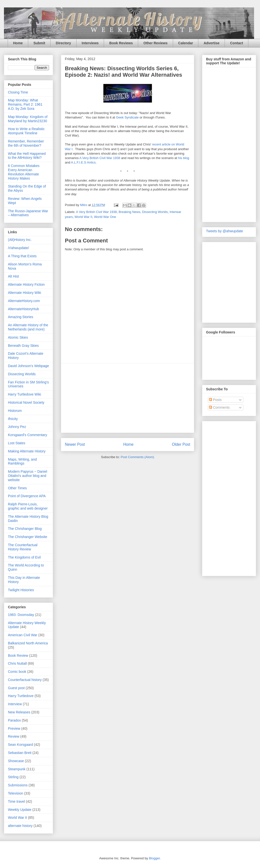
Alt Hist (13, 276)
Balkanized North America (28, 643)
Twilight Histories (21, 590)
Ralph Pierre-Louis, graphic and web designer (28, 506)
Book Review (18, 656)
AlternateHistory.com (24, 301)
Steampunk (17, 769)
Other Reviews (155, 43)
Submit (39, 43)
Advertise (211, 43)
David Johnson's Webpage (28, 366)
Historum (15, 411)
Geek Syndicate (127, 117)
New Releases (19, 712)
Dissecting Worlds (155, 212)
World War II (83, 217)
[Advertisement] (226, 497)
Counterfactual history (25, 680)
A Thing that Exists (22, 256)
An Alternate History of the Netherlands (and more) (28, 327)
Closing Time (18, 92)
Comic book (17, 672)
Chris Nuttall (17, 663)
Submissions (18, 785)
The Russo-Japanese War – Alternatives (28, 213)
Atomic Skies (18, 337)
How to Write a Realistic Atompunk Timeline (26, 131)
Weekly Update (20, 810)
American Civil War (23, 635)
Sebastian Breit (20, 753)
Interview (15, 704)
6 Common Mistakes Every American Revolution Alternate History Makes (24, 172)
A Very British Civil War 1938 (100, 158)
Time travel (16, 801)
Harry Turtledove (21, 696)
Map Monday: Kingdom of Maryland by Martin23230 (28, 119)
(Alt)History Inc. (20, 240)
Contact (236, 43)
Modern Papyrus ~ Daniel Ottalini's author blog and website (27, 476)
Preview (14, 728)
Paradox (14, 720)
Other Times (17, 488)
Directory (63, 43)
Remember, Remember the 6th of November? (26, 143)
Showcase (16, 761)
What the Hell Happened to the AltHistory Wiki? (27, 156)
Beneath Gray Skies (23, 346)
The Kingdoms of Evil (24, 557)
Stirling (13, 777)
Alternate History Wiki (25, 293)
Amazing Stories (21, 317)
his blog (184, 158)
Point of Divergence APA (27, 496)
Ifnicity (13, 419)
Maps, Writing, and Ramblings (22, 461)
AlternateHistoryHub (23, 309)
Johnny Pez (17, 427)
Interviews (90, 43)
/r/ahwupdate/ (18, 248)
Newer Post (75, 444)
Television (15, 793)
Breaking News (129, 212)
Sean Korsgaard (20, 745)
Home (18, 43)
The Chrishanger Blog (25, 529)
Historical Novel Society (26, 402)
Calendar (186, 43)
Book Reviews (121, 43)
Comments (219, 407)
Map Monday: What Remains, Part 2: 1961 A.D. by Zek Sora (25, 104)
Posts (215, 400)
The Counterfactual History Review (23, 547)
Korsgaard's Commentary (27, 435)
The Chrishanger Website (27, 537)
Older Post (181, 444)
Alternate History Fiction (26, 284)
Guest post (16, 688)
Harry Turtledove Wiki (25, 394)
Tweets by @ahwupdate (225, 231)
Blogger (154, 858)
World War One (105, 217)
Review (14, 736)
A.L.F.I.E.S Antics (83, 162)
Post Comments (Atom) (137, 457)
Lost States (17, 443)
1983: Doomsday (21, 615)
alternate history (20, 826)
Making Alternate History (27, 451)
